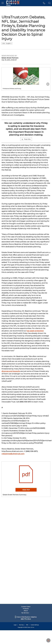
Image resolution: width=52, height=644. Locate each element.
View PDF (26, 490)
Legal (15, 625)
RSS (27, 625)
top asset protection (35, 331)
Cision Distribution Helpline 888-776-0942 (26, 618)
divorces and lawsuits (11, 371)
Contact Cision (26, 607)
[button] (44, 3)
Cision (29, 627)
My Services (26, 613)
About (26, 611)
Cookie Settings (35, 625)
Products (26, 609)
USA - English (7, 43)
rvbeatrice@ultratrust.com (13, 454)
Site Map (21, 625)
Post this (26, 139)
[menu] (3, 3)
